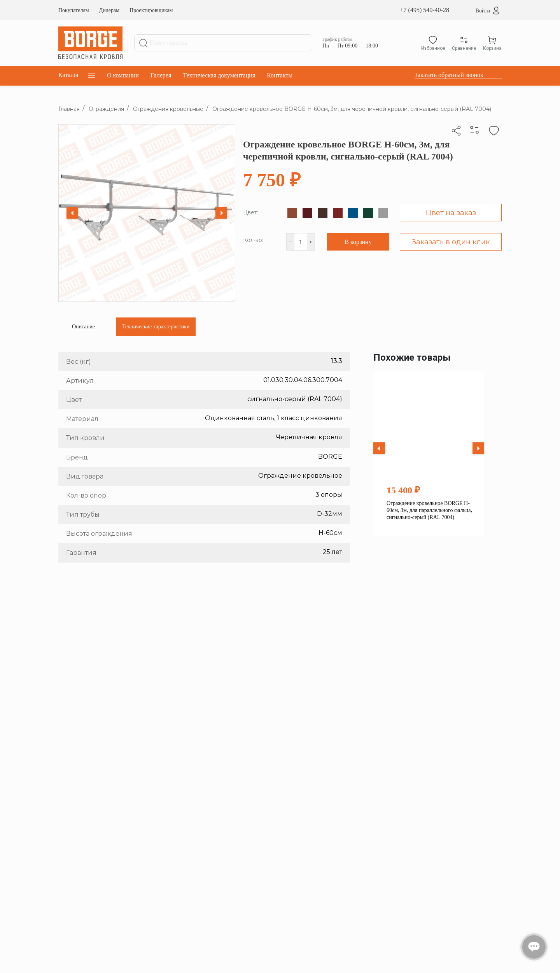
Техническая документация (219, 75)
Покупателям (74, 10)
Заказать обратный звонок (449, 75)
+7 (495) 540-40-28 (425, 10)
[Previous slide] (72, 213)
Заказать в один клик (451, 242)
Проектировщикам (151, 10)
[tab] (83, 327)
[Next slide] (221, 213)
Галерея (161, 75)
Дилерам (109, 10)
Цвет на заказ (451, 213)
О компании (123, 75)
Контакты (280, 75)
